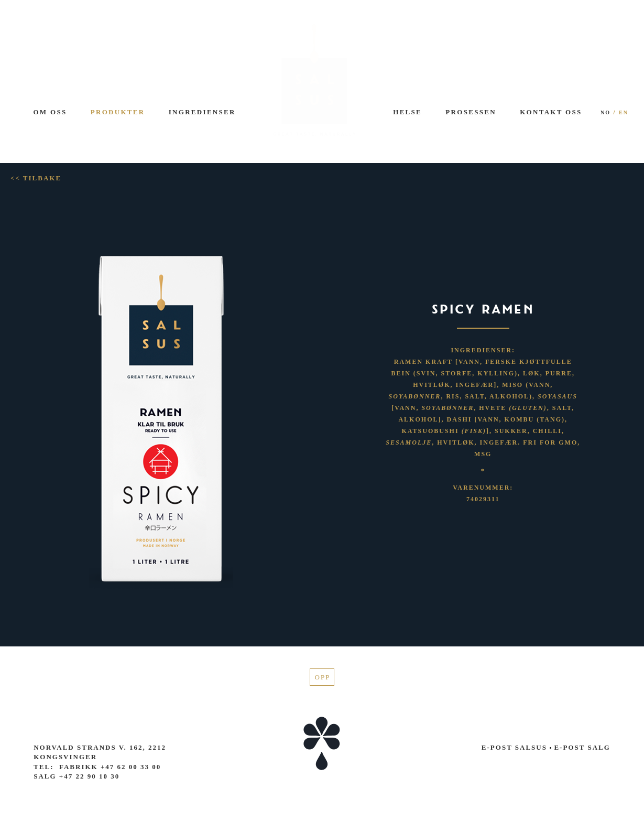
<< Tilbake (36, 178)
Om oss (50, 112)
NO (605, 112)
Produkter (118, 112)
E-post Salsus (514, 747)
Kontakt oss (551, 112)
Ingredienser (202, 112)
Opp (323, 677)
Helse (407, 112)
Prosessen (471, 112)
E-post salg (580, 747)
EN (624, 112)
